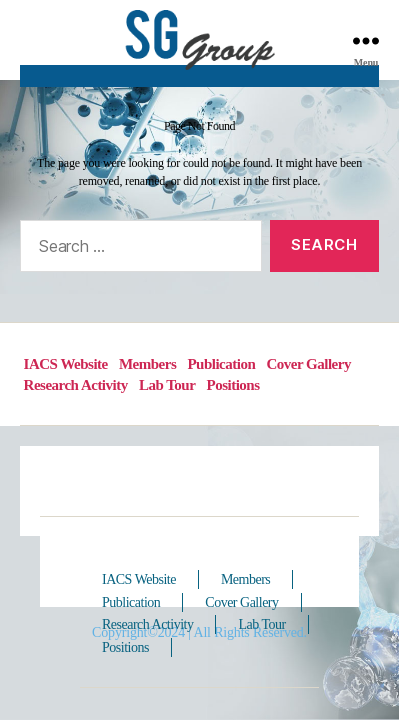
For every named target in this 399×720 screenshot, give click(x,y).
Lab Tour (167, 385)
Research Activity (76, 385)
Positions (233, 385)
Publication (221, 364)
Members (147, 364)
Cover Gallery (308, 364)
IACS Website (66, 364)
